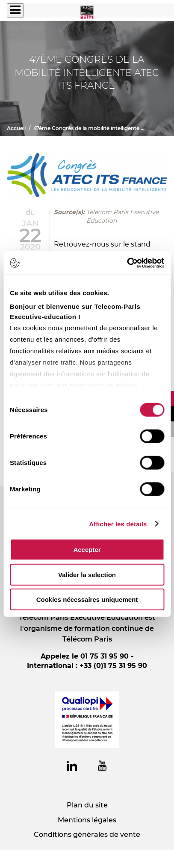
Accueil (16, 128)
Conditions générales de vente (87, 835)
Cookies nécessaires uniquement (87, 599)
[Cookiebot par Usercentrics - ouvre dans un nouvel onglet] (127, 263)
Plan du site (87, 805)
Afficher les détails (118, 524)
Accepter (87, 550)
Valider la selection (87, 574)
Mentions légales (87, 820)
